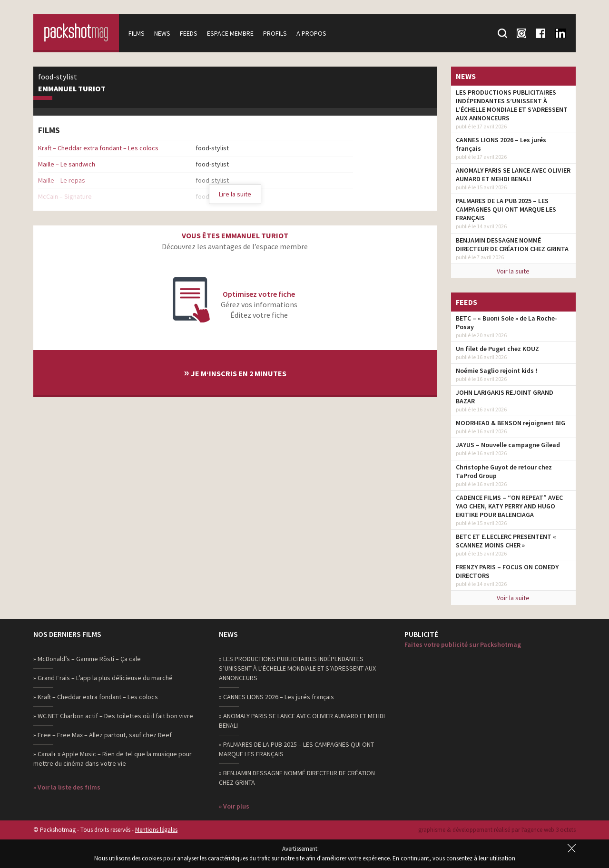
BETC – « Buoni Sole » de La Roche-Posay (506, 322)
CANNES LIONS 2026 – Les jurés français (501, 144)
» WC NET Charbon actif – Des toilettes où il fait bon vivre (113, 716)
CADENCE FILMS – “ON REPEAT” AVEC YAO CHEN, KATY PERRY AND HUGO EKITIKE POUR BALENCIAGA (509, 506)
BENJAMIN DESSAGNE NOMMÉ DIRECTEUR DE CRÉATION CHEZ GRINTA (512, 244)
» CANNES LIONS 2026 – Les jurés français (276, 697)
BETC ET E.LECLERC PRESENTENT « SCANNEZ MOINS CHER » (506, 541)
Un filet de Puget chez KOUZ (497, 349)
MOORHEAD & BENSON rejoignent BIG (511, 423)
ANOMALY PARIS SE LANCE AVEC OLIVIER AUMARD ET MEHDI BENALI (513, 175)
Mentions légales (156, 830)
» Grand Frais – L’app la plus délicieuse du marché (103, 678)
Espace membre (230, 33)
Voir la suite (513, 271)
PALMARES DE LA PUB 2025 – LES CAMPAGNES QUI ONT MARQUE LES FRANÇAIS (506, 209)
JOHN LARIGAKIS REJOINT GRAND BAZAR (505, 397)
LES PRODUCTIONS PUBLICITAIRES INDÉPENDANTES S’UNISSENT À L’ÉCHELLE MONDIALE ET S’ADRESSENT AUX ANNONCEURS (512, 105)
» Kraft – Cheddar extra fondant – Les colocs (96, 697)
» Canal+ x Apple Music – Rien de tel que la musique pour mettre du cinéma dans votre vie (113, 759)
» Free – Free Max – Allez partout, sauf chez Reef (103, 735)
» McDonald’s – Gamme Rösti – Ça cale (87, 659)
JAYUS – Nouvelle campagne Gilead (508, 445)
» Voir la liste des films (67, 787)
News (162, 33)
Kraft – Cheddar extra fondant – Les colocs (98, 148)
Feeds (189, 33)
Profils (275, 33)
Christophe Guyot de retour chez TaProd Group (504, 471)
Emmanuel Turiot (72, 89)
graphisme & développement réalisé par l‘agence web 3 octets (497, 830)
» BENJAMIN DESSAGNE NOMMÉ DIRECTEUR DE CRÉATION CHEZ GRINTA (297, 778)
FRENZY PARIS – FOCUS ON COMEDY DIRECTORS (507, 571)
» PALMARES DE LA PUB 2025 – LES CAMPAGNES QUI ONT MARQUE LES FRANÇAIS (296, 749)
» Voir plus (234, 806)
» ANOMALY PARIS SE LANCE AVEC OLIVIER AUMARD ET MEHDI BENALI (302, 721)
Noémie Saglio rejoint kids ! (496, 371)
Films (137, 33)
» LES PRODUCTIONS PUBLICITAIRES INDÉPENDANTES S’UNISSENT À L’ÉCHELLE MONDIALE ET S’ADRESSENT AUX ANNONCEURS (297, 668)
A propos (311, 33)
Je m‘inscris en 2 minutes (235, 372)
